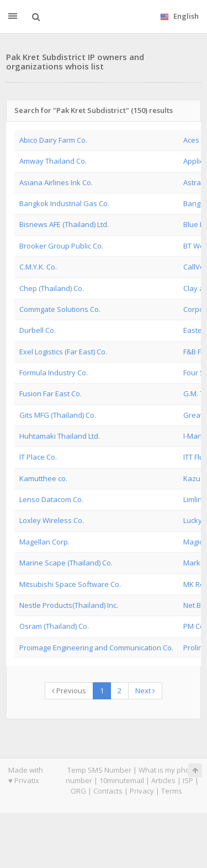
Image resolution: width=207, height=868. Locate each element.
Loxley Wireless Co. (52, 520)
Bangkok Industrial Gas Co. (64, 203)
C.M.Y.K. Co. (38, 267)
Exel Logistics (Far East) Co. (63, 352)
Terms (172, 791)
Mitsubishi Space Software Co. (70, 584)
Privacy (142, 791)
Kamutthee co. (43, 478)
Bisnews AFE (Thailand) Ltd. (64, 224)
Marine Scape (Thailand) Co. (66, 563)
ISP (188, 780)
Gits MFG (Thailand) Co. (58, 415)
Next (145, 691)
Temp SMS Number (99, 770)
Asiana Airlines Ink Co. (56, 182)
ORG (78, 791)
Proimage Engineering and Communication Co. (96, 648)
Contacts (108, 791)
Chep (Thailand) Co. (52, 288)
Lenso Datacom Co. (51, 499)
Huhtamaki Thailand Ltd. (60, 436)
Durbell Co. (38, 330)
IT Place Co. (38, 457)
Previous (69, 691)
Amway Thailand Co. (53, 161)
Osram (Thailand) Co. (54, 626)
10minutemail (122, 780)
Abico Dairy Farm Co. (53, 140)
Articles (163, 780)
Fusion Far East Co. (51, 393)
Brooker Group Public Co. (61, 246)
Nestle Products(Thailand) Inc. (69, 605)
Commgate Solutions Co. (60, 309)
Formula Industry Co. (54, 373)
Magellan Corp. (44, 542)
